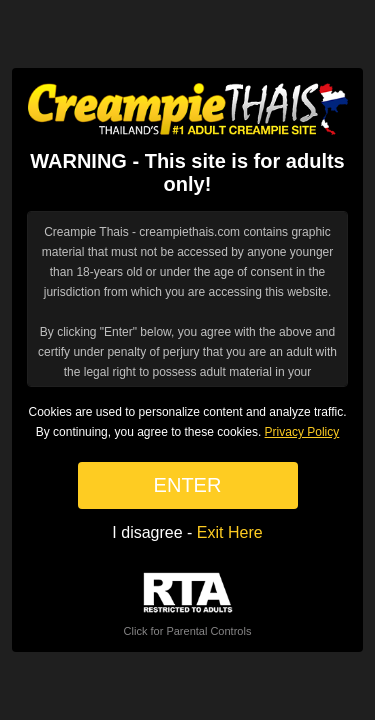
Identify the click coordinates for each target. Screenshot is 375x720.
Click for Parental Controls (188, 604)
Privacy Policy (302, 432)
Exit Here (230, 532)
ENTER (188, 485)
